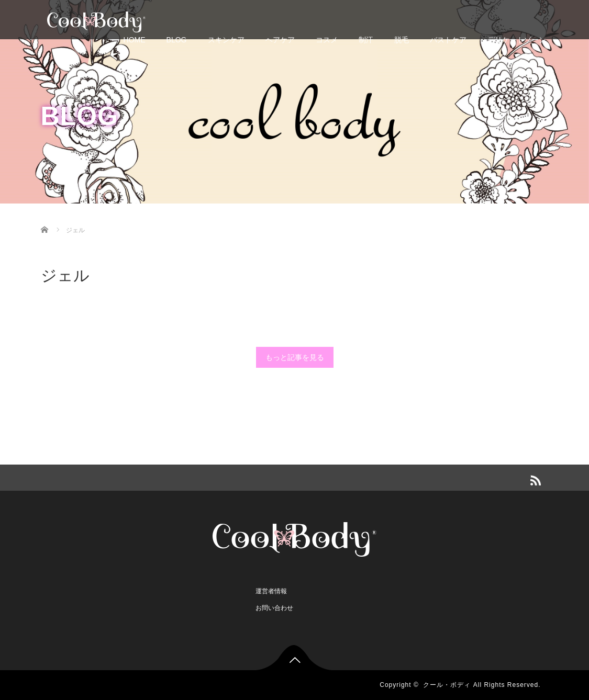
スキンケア (226, 40)
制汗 (366, 40)
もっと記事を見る (295, 357)
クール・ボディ (447, 685)
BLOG (177, 40)
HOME (135, 40)
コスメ (327, 40)
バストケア (448, 40)
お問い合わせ (274, 608)
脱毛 (402, 40)
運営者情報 (271, 591)
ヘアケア (280, 40)
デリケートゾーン (517, 40)
